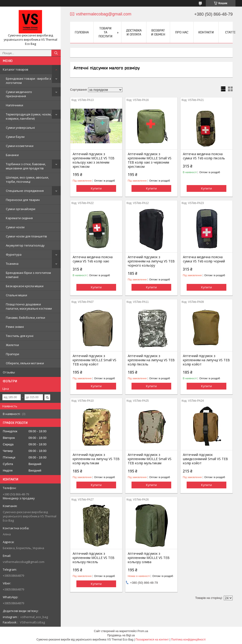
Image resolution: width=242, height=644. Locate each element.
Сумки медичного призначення (19, 94)
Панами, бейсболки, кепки (25, 318)
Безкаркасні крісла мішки (25, 286)
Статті (230, 32)
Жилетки (12, 345)
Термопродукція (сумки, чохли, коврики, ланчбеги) (29, 116)
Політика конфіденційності (188, 640)
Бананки (12, 155)
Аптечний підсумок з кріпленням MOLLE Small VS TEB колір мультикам (150, 459)
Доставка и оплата (134, 32)
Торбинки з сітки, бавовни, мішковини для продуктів (26, 166)
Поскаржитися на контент (152, 640)
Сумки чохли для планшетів (26, 236)
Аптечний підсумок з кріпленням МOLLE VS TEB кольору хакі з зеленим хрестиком (94, 160)
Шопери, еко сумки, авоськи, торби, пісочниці (27, 179)
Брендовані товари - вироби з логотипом (28, 81)
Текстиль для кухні (20, 336)
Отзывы (9, 372)
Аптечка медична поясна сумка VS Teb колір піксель (204, 156)
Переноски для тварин (23, 200)
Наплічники (14, 105)
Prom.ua (143, 631)
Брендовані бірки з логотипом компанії (28, 275)
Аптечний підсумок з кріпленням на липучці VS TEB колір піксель (151, 360)
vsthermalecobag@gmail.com (24, 562)
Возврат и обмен (158, 32)
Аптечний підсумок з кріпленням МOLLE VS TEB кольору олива (149, 558)
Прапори (12, 354)
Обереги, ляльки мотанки (25, 363)
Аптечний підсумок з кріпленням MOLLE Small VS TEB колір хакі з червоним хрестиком (150, 160)
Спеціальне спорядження (25, 191)
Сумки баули (15, 137)
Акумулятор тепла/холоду (25, 245)
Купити (96, 188)
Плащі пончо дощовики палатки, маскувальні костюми (29, 306)
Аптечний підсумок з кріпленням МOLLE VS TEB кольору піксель (94, 558)
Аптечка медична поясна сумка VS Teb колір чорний (204, 259)
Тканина (12, 264)
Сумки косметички (20, 146)
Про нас (182, 32)
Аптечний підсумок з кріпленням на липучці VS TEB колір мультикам (96, 459)
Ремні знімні (15, 327)
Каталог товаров (16, 69)
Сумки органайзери (21, 209)
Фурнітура (14, 254)
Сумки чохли (15, 227)
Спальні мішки (16, 295)
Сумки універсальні (20, 128)
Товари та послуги (105, 32)
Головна (82, 32)
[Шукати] (56, 53)
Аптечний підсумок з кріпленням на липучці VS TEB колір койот (206, 360)
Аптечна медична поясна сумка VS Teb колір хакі (93, 259)
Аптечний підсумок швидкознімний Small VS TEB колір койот (205, 459)
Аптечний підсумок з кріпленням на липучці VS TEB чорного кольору (151, 261)
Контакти (206, 32)
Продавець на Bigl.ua (121, 635)
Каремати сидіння (19, 218)
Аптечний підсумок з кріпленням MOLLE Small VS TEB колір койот (94, 360)
